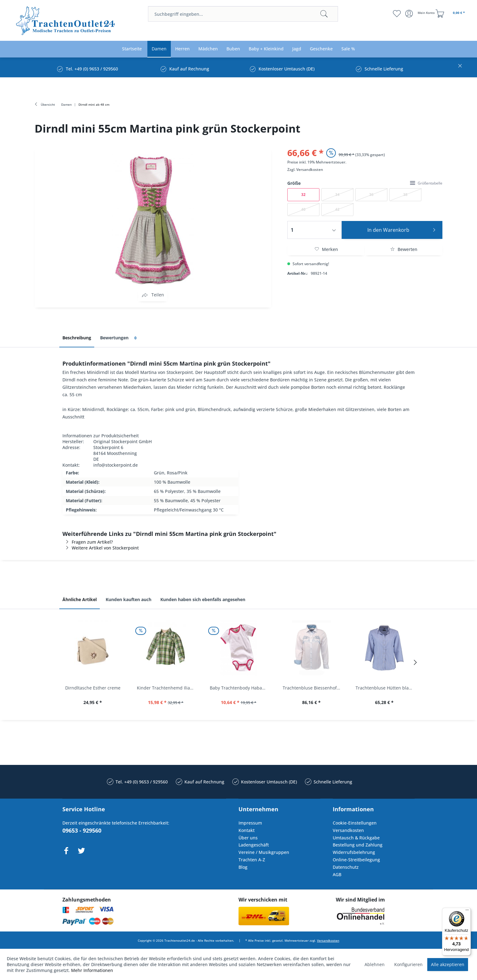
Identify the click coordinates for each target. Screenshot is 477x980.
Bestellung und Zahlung (358, 845)
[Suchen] (324, 14)
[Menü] (467, 911)
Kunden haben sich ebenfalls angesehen (203, 599)
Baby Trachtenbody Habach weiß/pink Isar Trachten (240, 688)
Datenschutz (346, 867)
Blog (243, 867)
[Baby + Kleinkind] (266, 49)
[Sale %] (348, 49)
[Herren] (182, 49)
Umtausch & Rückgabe (356, 838)
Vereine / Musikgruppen (264, 852)
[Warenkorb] (451, 14)
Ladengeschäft (254, 845)
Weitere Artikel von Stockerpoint (101, 548)
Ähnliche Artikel (80, 599)
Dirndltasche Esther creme (93, 688)
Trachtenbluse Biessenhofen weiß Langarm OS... (313, 688)
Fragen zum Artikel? (88, 542)
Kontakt (247, 830)
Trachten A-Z (252, 860)
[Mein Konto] (421, 14)
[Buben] (233, 49)
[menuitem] (243, 14)
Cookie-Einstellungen (355, 823)
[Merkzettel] (397, 14)
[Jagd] (297, 49)
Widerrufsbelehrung (354, 852)
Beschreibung (77, 338)
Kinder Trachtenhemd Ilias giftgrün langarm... (167, 688)
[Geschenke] (321, 49)
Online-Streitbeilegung (356, 860)
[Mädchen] (208, 49)
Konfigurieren (408, 964)
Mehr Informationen (92, 970)
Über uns (248, 838)
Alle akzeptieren (448, 964)
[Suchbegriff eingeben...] (243, 14)
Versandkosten (310, 170)
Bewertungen (119, 338)
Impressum (250, 823)
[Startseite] (132, 49)
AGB (337, 874)
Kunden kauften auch (129, 599)
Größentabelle (426, 183)
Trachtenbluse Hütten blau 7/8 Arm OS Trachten (386, 688)
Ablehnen (375, 964)
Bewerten (404, 249)
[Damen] (159, 49)
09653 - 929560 (82, 830)
